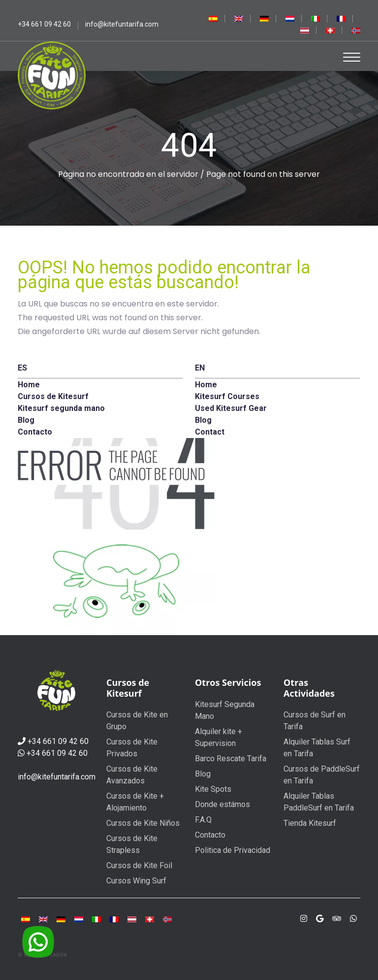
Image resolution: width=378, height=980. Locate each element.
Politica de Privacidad (233, 850)
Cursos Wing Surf (136, 881)
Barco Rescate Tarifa (231, 759)
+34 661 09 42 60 (58, 741)
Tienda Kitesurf (310, 823)
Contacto (210, 835)
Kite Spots (213, 789)
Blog (203, 774)
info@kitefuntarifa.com (57, 777)
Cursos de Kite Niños (143, 823)
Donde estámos (222, 804)
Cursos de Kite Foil (139, 865)
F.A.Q (203, 820)
